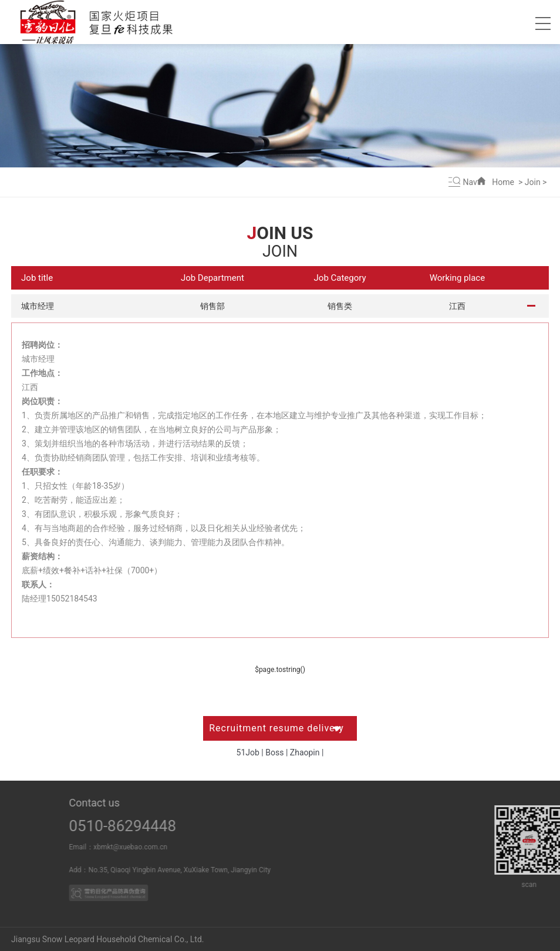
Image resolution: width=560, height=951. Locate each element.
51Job (248, 752)
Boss (274, 752)
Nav (470, 182)
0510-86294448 (141, 826)
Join (533, 182)
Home (503, 182)
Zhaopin (305, 752)
